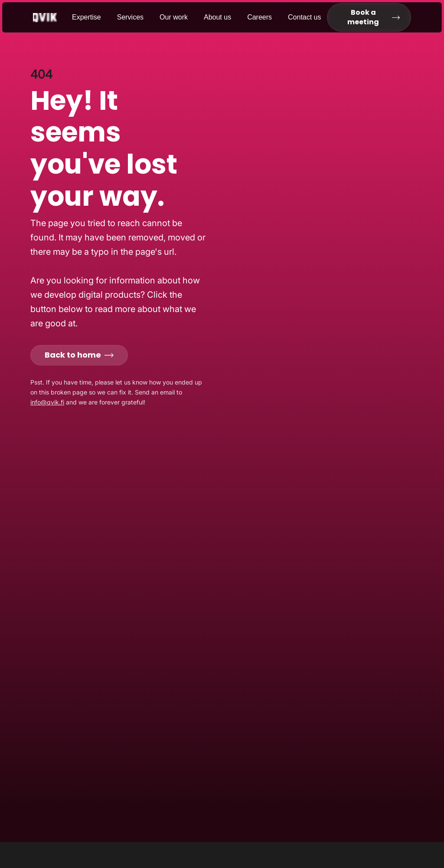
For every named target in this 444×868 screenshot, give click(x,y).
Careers (260, 17)
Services (130, 17)
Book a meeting (374, 17)
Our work (174, 17)
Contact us (304, 17)
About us (217, 17)
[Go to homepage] (52, 18)
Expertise (87, 17)
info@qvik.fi (47, 402)
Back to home (79, 355)
